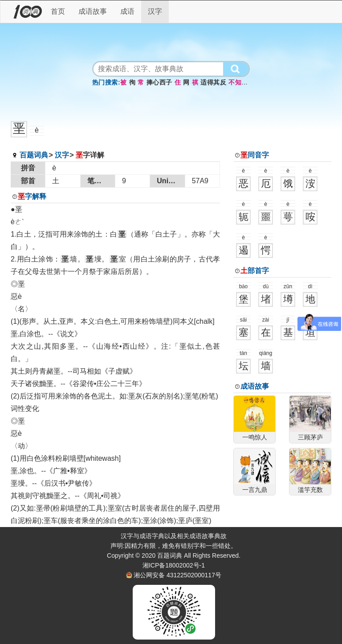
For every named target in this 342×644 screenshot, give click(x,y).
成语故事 (93, 11)
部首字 (255, 271)
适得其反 (213, 82)
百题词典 (34, 155)
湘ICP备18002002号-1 (174, 565)
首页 (58, 11)
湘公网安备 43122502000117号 (177, 575)
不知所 (238, 82)
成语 (127, 11)
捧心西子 (159, 82)
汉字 (155, 11)
